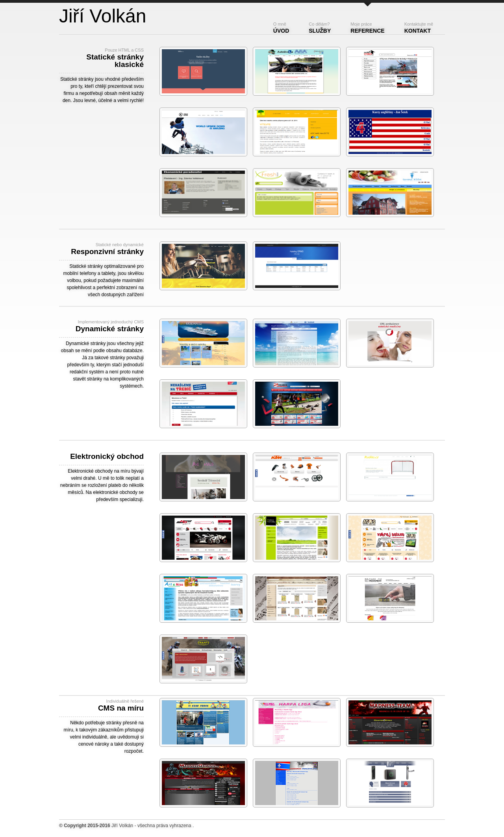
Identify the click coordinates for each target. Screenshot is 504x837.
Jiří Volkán (122, 826)
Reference (367, 28)
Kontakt (419, 28)
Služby (320, 28)
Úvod (281, 28)
